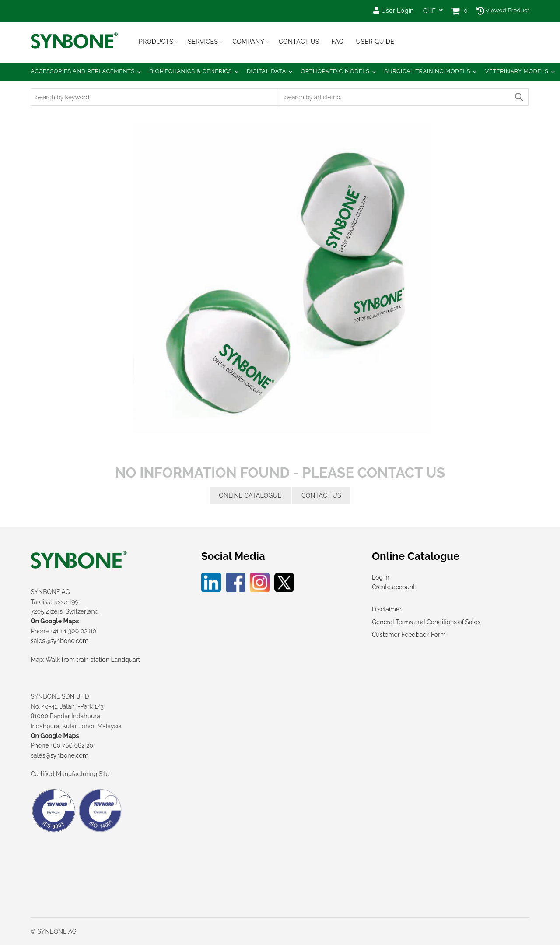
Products (156, 42)
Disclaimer (387, 609)
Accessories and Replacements (83, 71)
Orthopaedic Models (335, 71)
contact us (321, 495)
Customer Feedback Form (409, 635)
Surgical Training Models (427, 71)
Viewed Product (503, 10)
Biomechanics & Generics (191, 71)
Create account (394, 587)
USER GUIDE (375, 42)
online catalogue (250, 495)
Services (203, 42)
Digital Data (266, 71)
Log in (381, 577)
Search (518, 97)
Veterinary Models (516, 71)
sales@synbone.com (59, 641)
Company (248, 42)
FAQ (337, 42)
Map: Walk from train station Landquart (85, 660)
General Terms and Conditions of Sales (426, 622)
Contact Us (299, 42)
